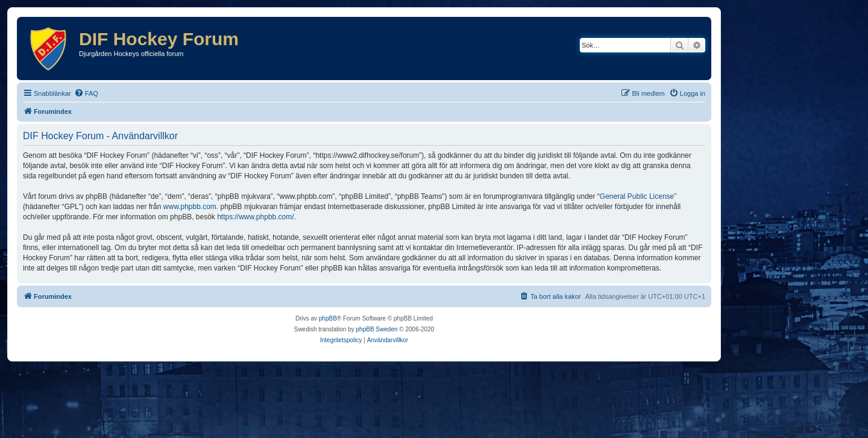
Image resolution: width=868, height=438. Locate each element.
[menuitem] (86, 93)
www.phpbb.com (190, 207)
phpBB (328, 318)
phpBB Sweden (377, 329)
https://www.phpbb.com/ (255, 217)
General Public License (637, 196)
